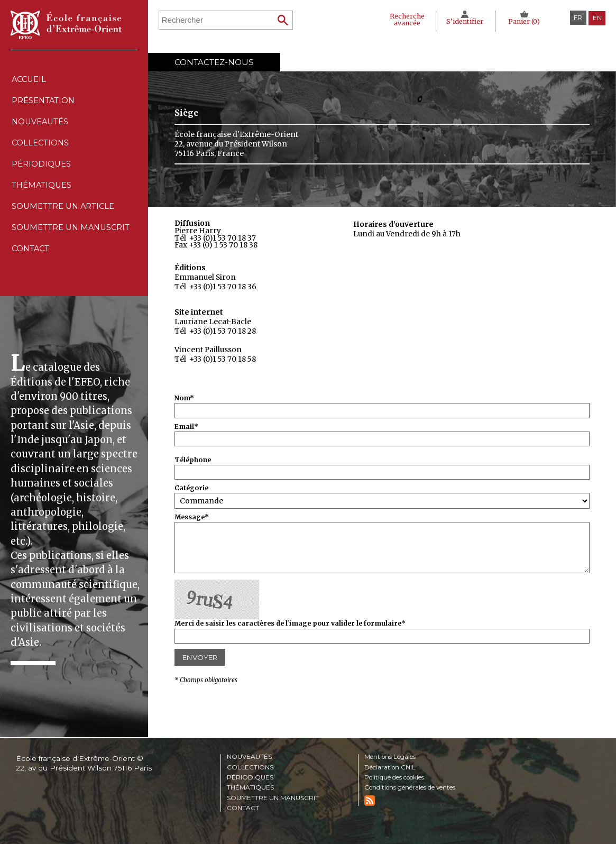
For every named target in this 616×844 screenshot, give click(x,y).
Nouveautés (40, 129)
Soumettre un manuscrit (72, 249)
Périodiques (250, 777)
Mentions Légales (392, 757)
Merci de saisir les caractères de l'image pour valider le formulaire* (290, 624)
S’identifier (463, 21)
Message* (192, 517)
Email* (186, 427)
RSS (370, 801)
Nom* (184, 398)
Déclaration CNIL (391, 767)
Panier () (524, 21)
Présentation (43, 105)
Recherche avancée (403, 20)
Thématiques (251, 788)
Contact (30, 274)
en (597, 18)
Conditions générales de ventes (413, 788)
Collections (250, 767)
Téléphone (193, 460)
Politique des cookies (397, 777)
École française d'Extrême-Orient (66, 25)
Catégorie (191, 488)
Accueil (29, 81)
